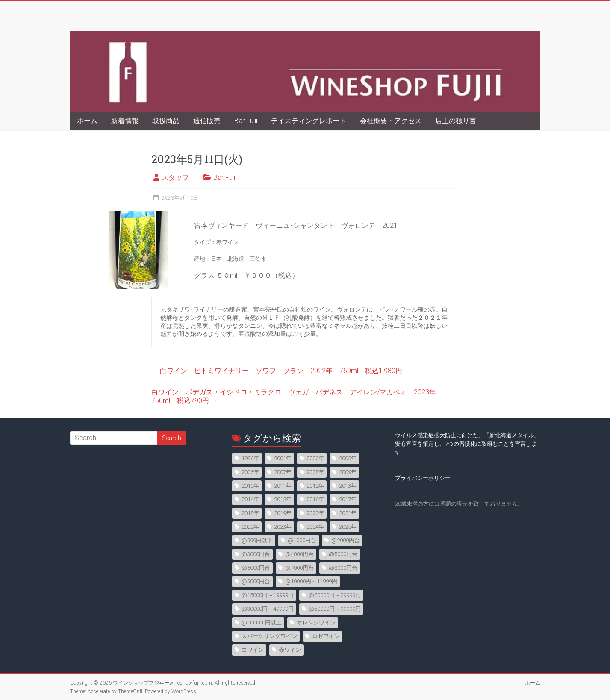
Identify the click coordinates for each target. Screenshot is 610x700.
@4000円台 (299, 554)
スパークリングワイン (269, 636)
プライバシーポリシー (423, 478)
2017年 (348, 499)
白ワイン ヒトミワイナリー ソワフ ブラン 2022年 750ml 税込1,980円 (277, 371)
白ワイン (253, 650)
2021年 (348, 513)
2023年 (283, 527)
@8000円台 (343, 568)
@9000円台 (256, 581)
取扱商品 (166, 121)
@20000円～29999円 (335, 595)
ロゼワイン (326, 636)
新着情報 (125, 121)
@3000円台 (256, 554)
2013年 (348, 486)
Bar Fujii (246, 121)
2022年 (250, 527)
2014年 (250, 499)
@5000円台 (343, 554)
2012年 (315, 486)
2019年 (283, 513)
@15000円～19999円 (268, 595)
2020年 (315, 513)
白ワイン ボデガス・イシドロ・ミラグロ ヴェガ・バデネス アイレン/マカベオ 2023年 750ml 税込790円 (297, 396)
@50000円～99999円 (335, 609)
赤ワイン (290, 650)
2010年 (250, 486)
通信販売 (207, 121)
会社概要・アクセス (391, 121)
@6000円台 (256, 568)
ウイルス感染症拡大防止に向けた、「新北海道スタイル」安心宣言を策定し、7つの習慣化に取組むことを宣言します (467, 444)
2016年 (315, 499)
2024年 (315, 527)
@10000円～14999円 (311, 581)
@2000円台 (346, 540)
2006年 (250, 472)
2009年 (348, 472)
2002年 (315, 458)
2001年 (283, 458)
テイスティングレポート (309, 121)
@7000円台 (299, 568)
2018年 (250, 513)
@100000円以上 (262, 622)
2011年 (283, 486)
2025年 (348, 527)
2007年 (283, 472)
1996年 (250, 458)
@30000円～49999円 (268, 609)
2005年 (348, 458)
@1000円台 (302, 540)
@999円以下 (257, 540)
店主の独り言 (456, 121)
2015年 (283, 499)
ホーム (87, 121)
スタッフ (175, 178)
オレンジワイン (316, 622)
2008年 (315, 472)
